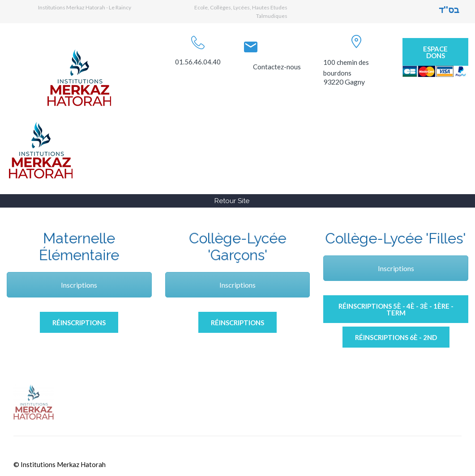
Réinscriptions (79, 323)
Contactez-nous (277, 67)
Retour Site (232, 201)
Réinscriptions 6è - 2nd (396, 337)
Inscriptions (79, 285)
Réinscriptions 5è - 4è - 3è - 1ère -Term (396, 309)
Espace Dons (435, 52)
